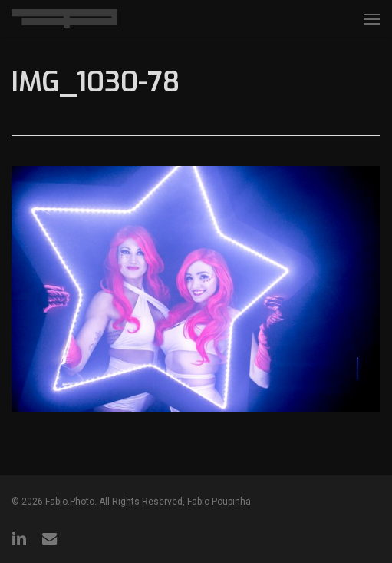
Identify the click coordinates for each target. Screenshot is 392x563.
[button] (372, 18)
